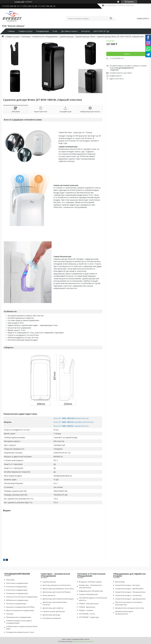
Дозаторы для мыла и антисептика (57, 585)
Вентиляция (120, 582)
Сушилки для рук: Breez (85, 37)
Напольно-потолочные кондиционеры (22, 597)
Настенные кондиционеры (17, 583)
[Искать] (111, 19)
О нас (55, 31)
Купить (127, 54)
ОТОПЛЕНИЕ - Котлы (87, 614)
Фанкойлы (11, 580)
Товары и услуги (25, 31)
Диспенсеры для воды (51, 615)
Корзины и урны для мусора (54, 611)
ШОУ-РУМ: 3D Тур (101, 31)
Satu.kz (87, 639)
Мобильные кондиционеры (17, 600)
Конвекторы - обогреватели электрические (90, 586)
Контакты (86, 31)
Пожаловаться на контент (84, 642)
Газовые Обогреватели (88, 594)
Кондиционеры (42, 31)
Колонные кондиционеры (17, 587)
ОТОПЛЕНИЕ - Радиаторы (89, 617)
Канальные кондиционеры (17, 593)
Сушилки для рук (66, 37)
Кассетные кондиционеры (17, 590)
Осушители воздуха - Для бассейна (129, 589)
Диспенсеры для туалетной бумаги (57, 592)
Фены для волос (49, 595)
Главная (11, 31)
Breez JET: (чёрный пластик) (71, 426)
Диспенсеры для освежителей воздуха (58, 599)
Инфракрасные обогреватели (91, 591)
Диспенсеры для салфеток (53, 608)
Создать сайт (19, 2)
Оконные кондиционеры (16, 604)
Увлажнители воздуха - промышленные (125, 613)
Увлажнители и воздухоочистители (129, 608)
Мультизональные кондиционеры (20, 610)
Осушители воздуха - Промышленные (130, 592)
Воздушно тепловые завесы (90, 582)
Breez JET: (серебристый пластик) (74, 422)
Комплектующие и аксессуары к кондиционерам (19, 622)
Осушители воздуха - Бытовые (128, 585)
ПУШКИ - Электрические (89, 604)
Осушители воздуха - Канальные (128, 595)
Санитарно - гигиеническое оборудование (39, 37)
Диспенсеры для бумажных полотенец (58, 589)
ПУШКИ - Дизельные (87, 607)
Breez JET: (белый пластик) (71, 418)
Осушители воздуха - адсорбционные (130, 599)
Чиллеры (10, 614)
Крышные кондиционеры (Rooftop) (20, 607)
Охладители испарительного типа (20, 632)
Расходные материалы (52, 618)
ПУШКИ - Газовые (86, 610)
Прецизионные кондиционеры (19, 617)
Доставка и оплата (69, 31)
